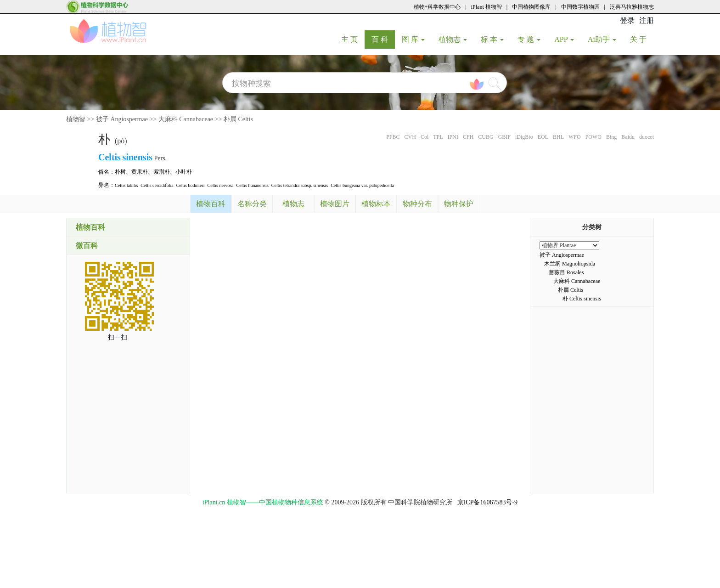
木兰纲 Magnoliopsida (570, 264)
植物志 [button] (453, 39)
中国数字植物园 (580, 7)
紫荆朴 (162, 172)
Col (425, 137)
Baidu (628, 137)
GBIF (504, 137)
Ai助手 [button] (602, 39)
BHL (558, 137)
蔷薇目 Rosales (566, 272)
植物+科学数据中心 (437, 7)
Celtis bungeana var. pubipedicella (362, 185)
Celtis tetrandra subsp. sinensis (300, 185)
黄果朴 (140, 172)
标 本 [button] (492, 39)
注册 (647, 20)
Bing (611, 137)
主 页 (353, 39)
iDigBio (524, 137)
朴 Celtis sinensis (582, 299)
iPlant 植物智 (487, 7)
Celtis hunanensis (253, 185)
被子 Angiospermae (122, 119)
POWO (593, 137)
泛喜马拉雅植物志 (632, 7)
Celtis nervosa (221, 185)
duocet (647, 137)
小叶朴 (184, 172)
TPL (438, 137)
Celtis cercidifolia (157, 185)
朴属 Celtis (238, 119)
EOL (543, 137)
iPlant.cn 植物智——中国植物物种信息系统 (263, 502)
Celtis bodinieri (191, 185)
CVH (410, 137)
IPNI (453, 137)
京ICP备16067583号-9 (487, 502)
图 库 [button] (413, 39)
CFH (468, 137)
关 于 (642, 39)
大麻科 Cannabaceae (186, 119)
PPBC (393, 137)
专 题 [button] (529, 39)
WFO (575, 137)
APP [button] (564, 39)
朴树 (120, 172)
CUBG (486, 137)
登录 (627, 20)
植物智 (76, 119)
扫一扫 (118, 337)
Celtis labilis (126, 185)
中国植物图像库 (531, 7)
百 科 (383, 39)
